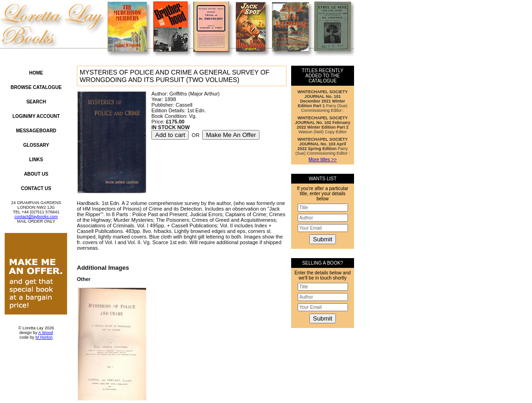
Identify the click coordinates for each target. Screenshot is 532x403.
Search (36, 102)
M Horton (44, 337)
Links (36, 160)
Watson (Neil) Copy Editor (323, 125)
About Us (36, 174)
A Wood (45, 333)
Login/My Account (36, 116)
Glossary (36, 145)
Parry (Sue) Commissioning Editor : (323, 101)
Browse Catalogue (36, 87)
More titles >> (323, 160)
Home (36, 73)
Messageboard (36, 131)
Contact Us (36, 188)
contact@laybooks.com (36, 217)
